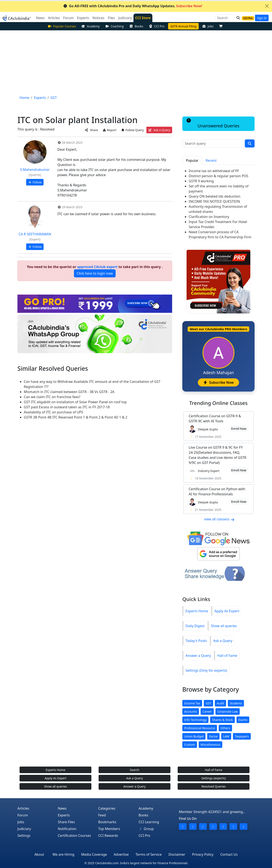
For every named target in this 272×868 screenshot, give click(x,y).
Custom (190, 745)
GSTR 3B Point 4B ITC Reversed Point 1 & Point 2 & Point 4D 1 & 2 (76, 417)
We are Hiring (63, 854)
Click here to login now (95, 273)
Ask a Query (159, 130)
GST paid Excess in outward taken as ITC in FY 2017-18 (67, 407)
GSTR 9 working (201, 181)
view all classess (219, 519)
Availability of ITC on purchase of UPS (53, 412)
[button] (237, 18)
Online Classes (218, 403)
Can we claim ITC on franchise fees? (52, 397)
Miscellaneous (210, 745)
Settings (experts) (214, 778)
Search (135, 770)
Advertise (121, 854)
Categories (107, 808)
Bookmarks (107, 822)
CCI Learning (149, 822)
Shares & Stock (222, 720)
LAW (226, 736)
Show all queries (224, 626)
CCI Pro (157, 26)
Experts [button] (83, 18)
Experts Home (197, 611)
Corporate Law (228, 711)
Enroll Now (239, 429)
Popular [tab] (192, 160)
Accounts (191, 711)
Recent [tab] (211, 160)
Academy (91, 26)
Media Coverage (94, 854)
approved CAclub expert (97, 267)
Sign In (262, 18)
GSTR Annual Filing (183, 26)
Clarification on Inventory (209, 217)
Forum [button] (68, 18)
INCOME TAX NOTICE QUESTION (214, 201)
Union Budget (194, 736)
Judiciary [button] (125, 18)
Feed (102, 815)
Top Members (109, 829)
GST (208, 703)
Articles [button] (54, 18)
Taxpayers (242, 736)
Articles (23, 808)
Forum (23, 815)
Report (109, 130)
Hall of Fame (227, 656)
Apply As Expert (227, 611)
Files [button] (111, 18)
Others (225, 728)
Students (236, 703)
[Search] (226, 18)
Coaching (114, 26)
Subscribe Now (218, 382)
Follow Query (132, 130)
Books (136, 26)
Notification (67, 829)
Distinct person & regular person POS (218, 176)
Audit (220, 703)
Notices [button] (98, 18)
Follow (35, 182)
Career (207, 711)
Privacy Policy (203, 854)
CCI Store (143, 18)
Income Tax (192, 703)
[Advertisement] (136, 62)
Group (146, 829)
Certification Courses (74, 836)
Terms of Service (149, 854)
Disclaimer (177, 854)
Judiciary (24, 829)
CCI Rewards (108, 836)
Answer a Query (198, 656)
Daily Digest (195, 626)
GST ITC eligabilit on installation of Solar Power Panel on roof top (75, 402)
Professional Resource (200, 728)
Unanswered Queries (213, 124)
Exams (243, 720)
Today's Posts (196, 641)
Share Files (66, 822)
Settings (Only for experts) (206, 670)
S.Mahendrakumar (35, 170)
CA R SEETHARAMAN (35, 234)
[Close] (267, 6)
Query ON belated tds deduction (215, 196)
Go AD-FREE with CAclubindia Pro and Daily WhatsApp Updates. (133, 6)
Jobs (208, 26)
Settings (24, 836)
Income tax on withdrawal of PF (214, 171)
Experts (64, 815)
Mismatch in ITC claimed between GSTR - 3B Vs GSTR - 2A (69, 392)
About (39, 854)
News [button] (40, 18)
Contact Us (229, 854)
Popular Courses (62, 26)
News (62, 808)
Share (91, 130)
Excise (213, 736)
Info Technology (195, 720)
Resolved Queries (214, 786)
